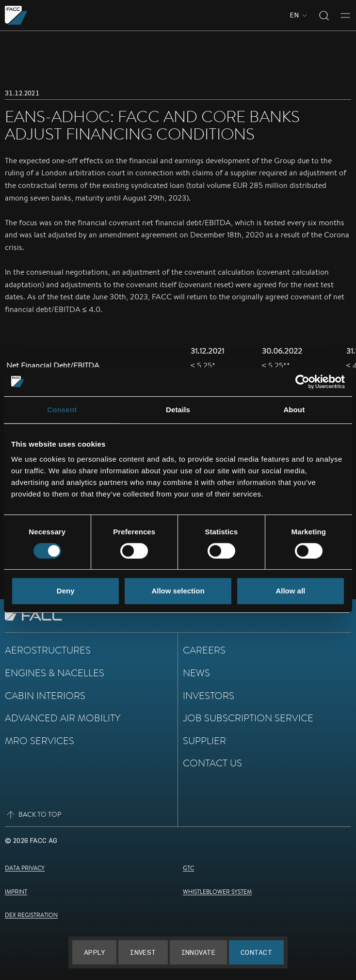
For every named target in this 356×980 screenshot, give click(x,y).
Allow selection (178, 591)
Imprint (16, 892)
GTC (188, 868)
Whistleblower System (217, 892)
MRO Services (40, 740)
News (196, 673)
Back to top (33, 815)
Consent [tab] (62, 410)
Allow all (290, 591)
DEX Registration (31, 915)
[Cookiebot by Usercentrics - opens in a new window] (302, 382)
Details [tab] (178, 410)
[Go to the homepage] (16, 15)
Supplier (204, 740)
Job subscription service (248, 718)
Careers (204, 650)
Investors (209, 695)
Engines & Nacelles (55, 673)
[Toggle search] (324, 16)
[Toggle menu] (345, 16)
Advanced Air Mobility (63, 718)
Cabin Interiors (45, 695)
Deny (66, 591)
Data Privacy (25, 868)
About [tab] (294, 410)
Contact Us (212, 763)
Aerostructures (48, 650)
